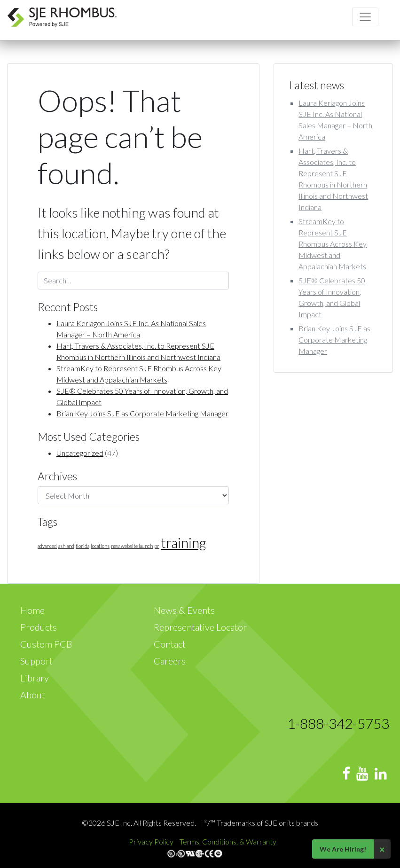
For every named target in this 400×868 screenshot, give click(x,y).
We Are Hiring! (343, 849)
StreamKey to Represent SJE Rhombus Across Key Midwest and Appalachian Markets (333, 244)
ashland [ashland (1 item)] (66, 546)
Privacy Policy (152, 841)
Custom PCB (46, 644)
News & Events (184, 610)
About (33, 695)
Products (39, 627)
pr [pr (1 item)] (157, 546)
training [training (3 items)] (183, 543)
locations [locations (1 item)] (100, 546)
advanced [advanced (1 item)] (47, 546)
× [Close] (382, 849)
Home (32, 610)
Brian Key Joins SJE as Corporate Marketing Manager (142, 413)
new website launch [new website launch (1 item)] (132, 546)
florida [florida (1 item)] (82, 546)
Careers (170, 661)
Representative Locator (200, 627)
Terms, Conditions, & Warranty (228, 841)
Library (35, 678)
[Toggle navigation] (365, 17)
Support (36, 661)
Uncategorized (80, 453)
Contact (170, 644)
